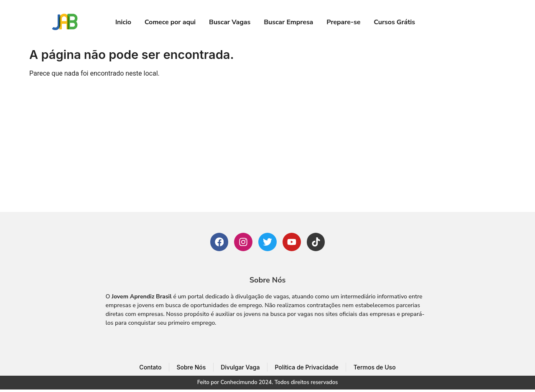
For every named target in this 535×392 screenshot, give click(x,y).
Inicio (123, 22)
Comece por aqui (170, 22)
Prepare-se (343, 22)
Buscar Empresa (288, 22)
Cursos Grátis (394, 22)
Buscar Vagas (230, 22)
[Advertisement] (267, 149)
